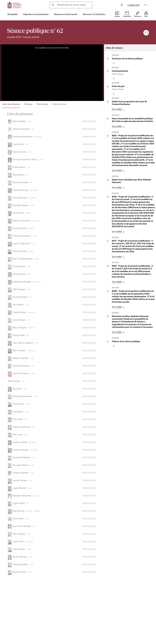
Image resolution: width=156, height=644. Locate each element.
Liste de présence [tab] (11, 104)
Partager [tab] (28, 104)
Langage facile (134, 5)
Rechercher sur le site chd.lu (72, 5)
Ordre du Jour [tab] (59, 104)
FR (145, 5)
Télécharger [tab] (42, 104)
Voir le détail (117, 109)
